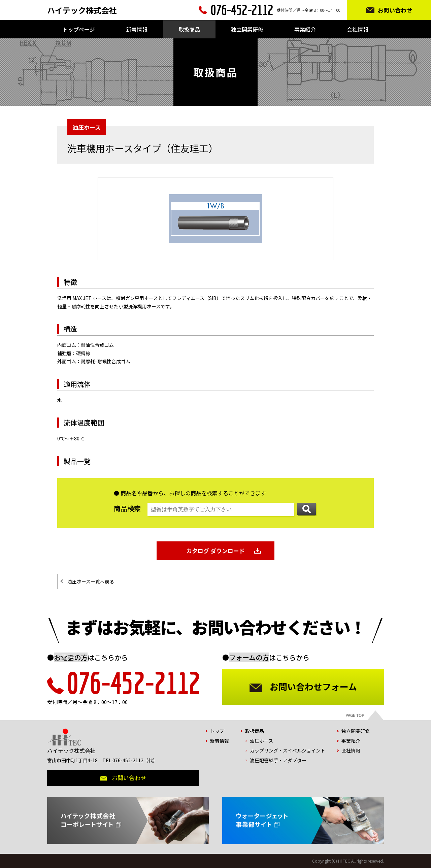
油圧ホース (261, 741)
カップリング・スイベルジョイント (288, 750)
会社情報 (358, 29)
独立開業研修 (247, 29)
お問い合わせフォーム (313, 686)
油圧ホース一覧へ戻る (91, 581)
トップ (217, 731)
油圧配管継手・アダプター (278, 760)
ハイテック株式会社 (82, 10)
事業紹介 (305, 29)
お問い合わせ (395, 10)
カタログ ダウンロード (215, 551)
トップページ (79, 29)
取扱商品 (189, 29)
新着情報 (137, 29)
